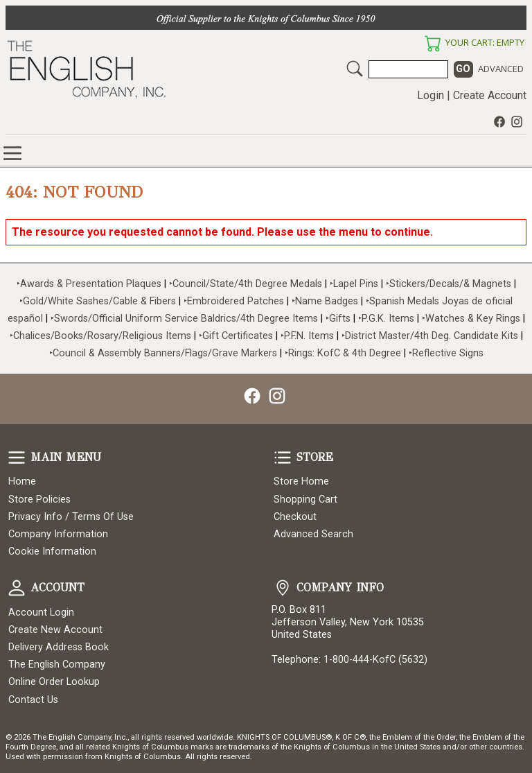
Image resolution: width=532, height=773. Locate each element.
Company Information (58, 534)
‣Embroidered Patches (235, 301)
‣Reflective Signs (446, 353)
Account (17, 588)
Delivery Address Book (59, 647)
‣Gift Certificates (236, 336)
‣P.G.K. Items (386, 319)
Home (22, 481)
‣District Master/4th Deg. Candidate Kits (430, 336)
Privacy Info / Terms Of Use (71, 517)
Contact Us (33, 700)
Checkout (295, 517)
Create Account (490, 95)
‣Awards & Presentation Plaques (89, 284)
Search (355, 69)
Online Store (12, 153)
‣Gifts (339, 319)
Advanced (501, 69)
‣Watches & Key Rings (471, 319)
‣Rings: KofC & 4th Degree (344, 353)
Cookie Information (52, 551)
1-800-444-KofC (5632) (375, 660)
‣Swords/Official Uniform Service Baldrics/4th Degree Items (184, 319)
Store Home (301, 481)
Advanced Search (313, 534)
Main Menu (17, 458)
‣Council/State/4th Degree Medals (246, 284)
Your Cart (432, 44)
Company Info (283, 588)
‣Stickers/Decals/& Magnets (449, 284)
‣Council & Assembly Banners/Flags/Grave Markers (163, 353)
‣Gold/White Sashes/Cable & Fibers (98, 301)
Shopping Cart (305, 500)
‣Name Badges (325, 301)
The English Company (57, 665)
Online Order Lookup (54, 682)
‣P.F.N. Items (307, 336)
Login (431, 95)
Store (283, 458)
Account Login (41, 613)
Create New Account (55, 630)
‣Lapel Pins (355, 284)
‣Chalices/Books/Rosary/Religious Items (100, 336)
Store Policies (39, 500)
